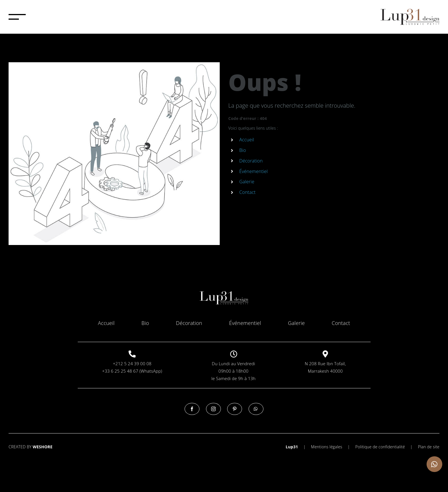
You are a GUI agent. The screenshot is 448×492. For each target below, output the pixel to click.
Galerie (247, 182)
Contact (247, 192)
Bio (243, 150)
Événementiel (253, 171)
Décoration (251, 161)
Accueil (247, 140)
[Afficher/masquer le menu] (17, 17)
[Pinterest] (235, 409)
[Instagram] (213, 409)
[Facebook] (192, 409)
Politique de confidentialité (380, 447)
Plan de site (429, 447)
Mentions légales (327, 447)
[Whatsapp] (256, 409)
